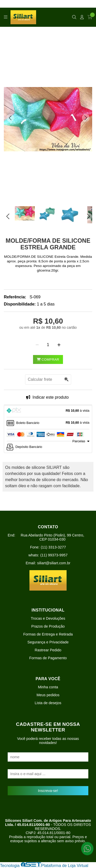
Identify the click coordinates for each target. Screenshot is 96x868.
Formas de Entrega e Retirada (48, 634)
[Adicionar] (59, 345)
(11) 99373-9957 (54, 555)
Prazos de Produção (48, 626)
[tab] (48, 411)
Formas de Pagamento (48, 658)
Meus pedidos (48, 695)
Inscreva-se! (48, 791)
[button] (10, 118)
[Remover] (37, 345)
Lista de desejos (48, 703)
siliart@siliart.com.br (54, 563)
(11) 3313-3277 (53, 547)
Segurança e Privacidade (48, 642)
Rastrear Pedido (48, 650)
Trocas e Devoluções (48, 618)
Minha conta (48, 687)
